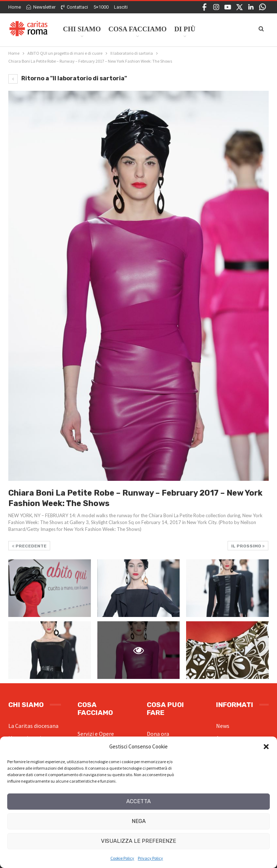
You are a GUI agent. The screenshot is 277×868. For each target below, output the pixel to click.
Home (15, 7)
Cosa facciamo (137, 29)
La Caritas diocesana (33, 726)
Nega (139, 821)
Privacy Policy (150, 858)
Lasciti (121, 7)
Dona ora (158, 734)
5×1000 (101, 7)
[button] (266, 747)
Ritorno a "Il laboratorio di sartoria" (68, 78)
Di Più (185, 29)
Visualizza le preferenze (138, 841)
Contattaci (74, 7)
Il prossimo (248, 546)
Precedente (29, 546)
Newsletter (41, 7)
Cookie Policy (122, 858)
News (223, 726)
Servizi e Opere (96, 734)
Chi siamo (82, 29)
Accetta (138, 801)
